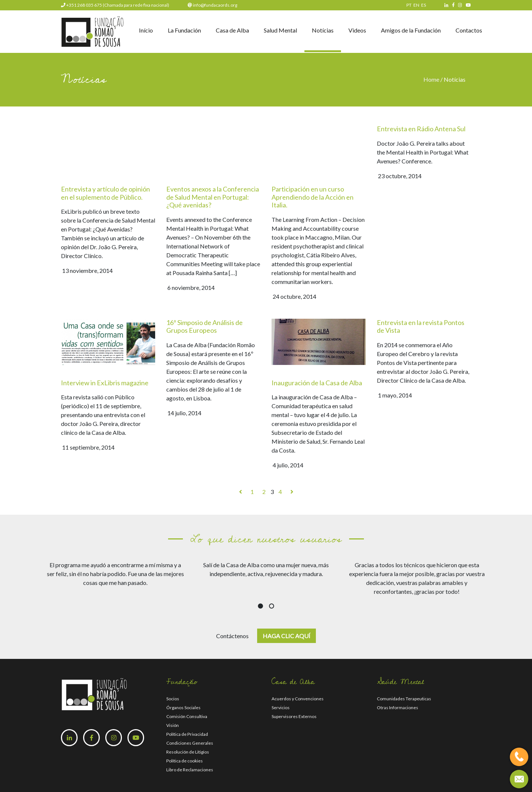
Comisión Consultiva (187, 716)
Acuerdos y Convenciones (298, 699)
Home (432, 79)
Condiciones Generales (190, 743)
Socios (173, 699)
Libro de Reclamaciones (190, 770)
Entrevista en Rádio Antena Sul (421, 129)
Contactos (469, 30)
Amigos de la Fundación (411, 30)
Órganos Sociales (183, 708)
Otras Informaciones (398, 708)
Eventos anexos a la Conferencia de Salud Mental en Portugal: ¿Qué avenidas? (213, 197)
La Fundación (184, 30)
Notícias (323, 30)
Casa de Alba (232, 30)
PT (409, 5)
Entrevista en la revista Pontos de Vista (421, 326)
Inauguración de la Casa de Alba (317, 383)
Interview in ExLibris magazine (105, 383)
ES (424, 5)
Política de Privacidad (187, 734)
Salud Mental (280, 30)
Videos (357, 30)
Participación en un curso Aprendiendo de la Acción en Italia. (313, 197)
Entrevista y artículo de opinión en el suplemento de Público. (105, 193)
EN (416, 5)
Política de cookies (185, 761)
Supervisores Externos (294, 716)
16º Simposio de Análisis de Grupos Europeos (204, 326)
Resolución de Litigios (188, 752)
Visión (173, 725)
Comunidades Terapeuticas (404, 699)
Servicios (281, 708)
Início (146, 30)
